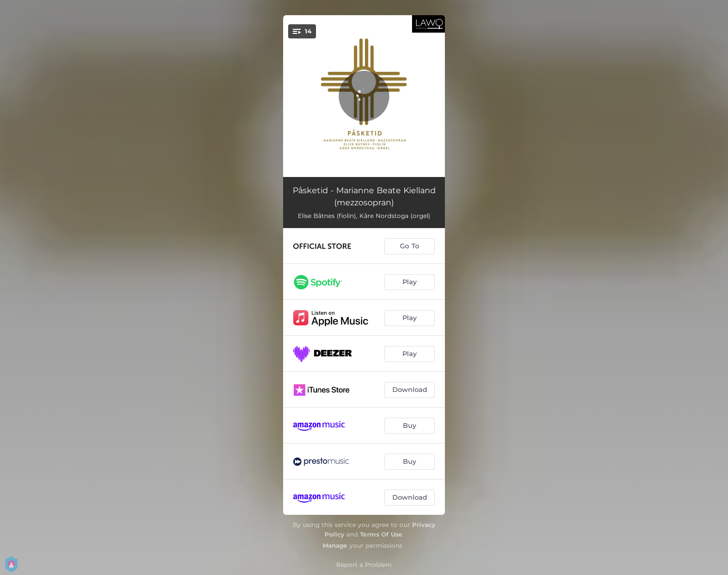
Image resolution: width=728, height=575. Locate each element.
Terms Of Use (381, 534)
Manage (335, 545)
